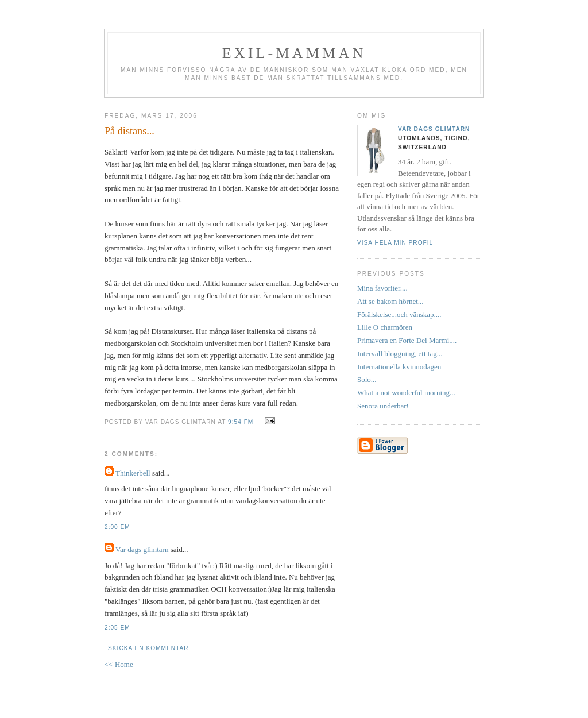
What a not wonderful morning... (406, 393)
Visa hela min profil (395, 243)
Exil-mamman (294, 53)
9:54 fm (241, 422)
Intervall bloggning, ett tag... (400, 354)
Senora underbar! (383, 406)
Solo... (367, 379)
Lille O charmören (385, 327)
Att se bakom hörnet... (390, 301)
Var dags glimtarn (142, 549)
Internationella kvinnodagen (399, 367)
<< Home (119, 664)
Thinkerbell (133, 473)
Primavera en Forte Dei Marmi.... (407, 340)
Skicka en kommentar (148, 648)
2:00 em (117, 527)
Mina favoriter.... (382, 288)
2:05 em (117, 628)
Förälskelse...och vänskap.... (399, 314)
